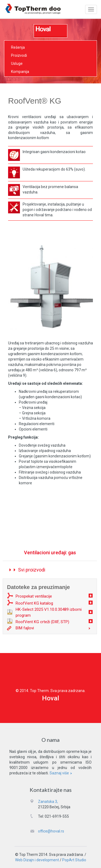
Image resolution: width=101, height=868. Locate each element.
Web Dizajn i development (37, 860)
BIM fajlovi (25, 628)
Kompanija (20, 72)
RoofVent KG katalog (34, 603)
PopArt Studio (74, 860)
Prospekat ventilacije (34, 596)
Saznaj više (61, 773)
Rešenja (18, 47)
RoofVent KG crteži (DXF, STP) (42, 622)
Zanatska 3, (48, 802)
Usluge (17, 63)
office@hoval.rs (51, 831)
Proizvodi (19, 55)
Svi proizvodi (27, 570)
